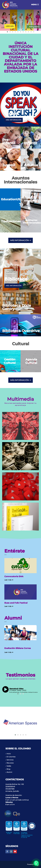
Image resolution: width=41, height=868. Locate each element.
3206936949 (10, 787)
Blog (8, 769)
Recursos (10, 763)
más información (14, 120)
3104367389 (10, 789)
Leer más (10, 26)
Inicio (9, 754)
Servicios (10, 760)
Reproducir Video (16, 689)
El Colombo (11, 757)
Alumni (9, 772)
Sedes (9, 766)
